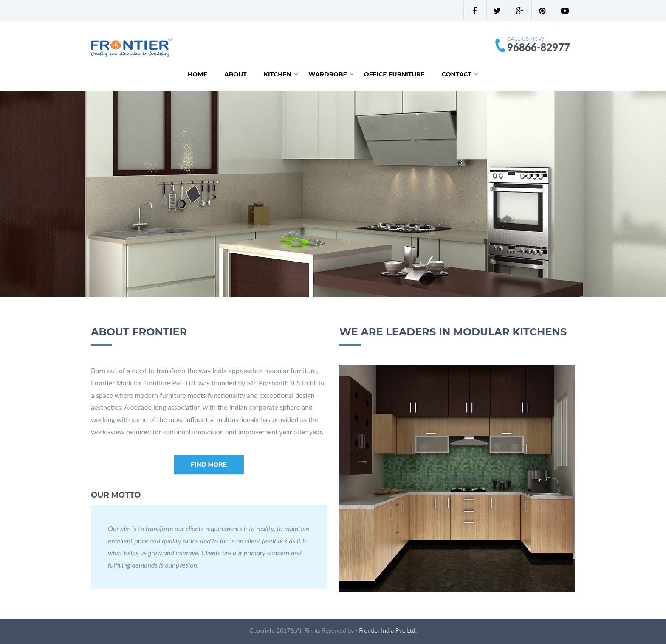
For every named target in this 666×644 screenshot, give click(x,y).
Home (198, 74)
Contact (457, 74)
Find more (209, 464)
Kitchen (278, 74)
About (236, 74)
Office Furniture (394, 74)
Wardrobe (328, 74)
